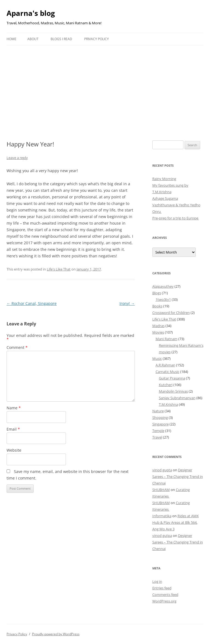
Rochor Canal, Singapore (32, 303)
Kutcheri (166, 385)
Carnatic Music (167, 372)
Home (11, 39)
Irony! (127, 303)
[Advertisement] (105, 86)
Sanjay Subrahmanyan (177, 398)
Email (13, 429)
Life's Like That (59, 269)
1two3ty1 (163, 299)
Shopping (160, 417)
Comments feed (165, 595)
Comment (17, 347)
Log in (157, 581)
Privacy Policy (97, 39)
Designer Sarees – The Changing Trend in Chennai (178, 477)
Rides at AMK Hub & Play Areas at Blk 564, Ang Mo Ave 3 (176, 522)
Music (157, 358)
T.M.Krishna (168, 404)
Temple (158, 431)
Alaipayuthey (163, 286)
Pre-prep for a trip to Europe (176, 218)
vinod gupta (162, 470)
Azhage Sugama (165, 198)
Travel (157, 437)
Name (14, 408)
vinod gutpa (162, 536)
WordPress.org (164, 601)
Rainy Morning (164, 179)
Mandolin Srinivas (173, 391)
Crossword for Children (171, 313)
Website (14, 450)
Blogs (157, 293)
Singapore (161, 424)
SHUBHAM (161, 490)
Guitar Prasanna (172, 378)
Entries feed (162, 588)
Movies (158, 332)
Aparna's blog (31, 13)
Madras (158, 326)
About (33, 39)
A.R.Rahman (165, 365)
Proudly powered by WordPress (56, 634)
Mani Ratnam (167, 339)
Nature (158, 411)
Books (157, 306)
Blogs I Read (61, 39)
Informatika (162, 516)
